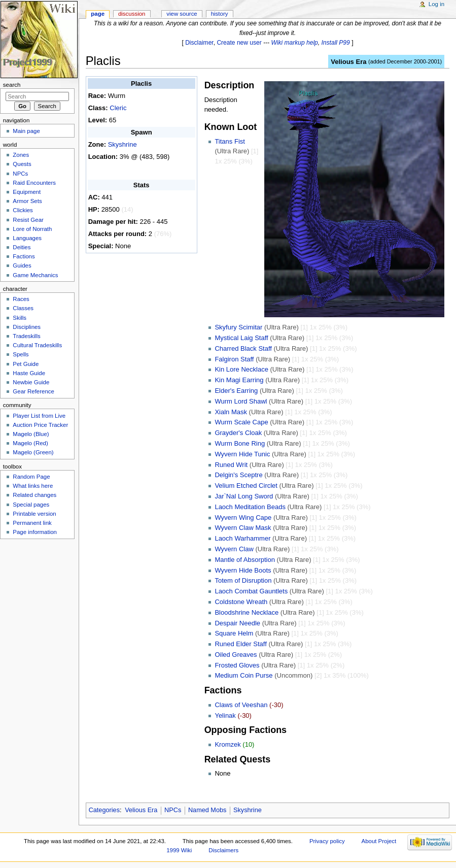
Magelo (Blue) (31, 434)
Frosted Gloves (237, 665)
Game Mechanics (35, 275)
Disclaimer (199, 43)
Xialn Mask (231, 412)
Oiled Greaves (236, 655)
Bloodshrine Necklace (247, 612)
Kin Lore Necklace (241, 369)
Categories (104, 810)
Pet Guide (26, 364)
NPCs (173, 810)
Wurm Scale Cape (241, 422)
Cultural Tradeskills (37, 345)
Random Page (31, 477)
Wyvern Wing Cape (243, 518)
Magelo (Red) (30, 443)
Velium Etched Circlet (246, 486)
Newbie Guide (31, 382)
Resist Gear (28, 220)
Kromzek (227, 744)
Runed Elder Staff (240, 644)
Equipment (27, 192)
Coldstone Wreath (241, 602)
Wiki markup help (295, 43)
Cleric (118, 108)
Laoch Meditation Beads (250, 507)
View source (182, 14)
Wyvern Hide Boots (243, 570)
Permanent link (32, 523)
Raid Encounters (34, 183)
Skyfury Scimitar (238, 327)
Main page (26, 131)
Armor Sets (27, 201)
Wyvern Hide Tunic (242, 454)
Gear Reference (33, 391)
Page (98, 14)
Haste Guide (29, 373)
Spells (21, 354)
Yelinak (225, 715)
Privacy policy (327, 841)
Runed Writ (231, 465)
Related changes (34, 495)
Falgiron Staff (234, 359)
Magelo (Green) (33, 452)
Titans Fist (230, 141)
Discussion (132, 14)
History (220, 14)
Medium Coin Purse (243, 675)
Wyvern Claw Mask (243, 528)
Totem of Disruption (243, 580)
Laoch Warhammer (242, 538)
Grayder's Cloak (238, 433)
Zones (21, 155)
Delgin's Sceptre (238, 475)
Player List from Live (39, 416)
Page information (35, 532)
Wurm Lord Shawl (241, 401)
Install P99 (336, 43)
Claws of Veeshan (241, 705)
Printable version (34, 514)
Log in (436, 4)
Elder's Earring (236, 391)
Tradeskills (26, 336)
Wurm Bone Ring (240, 443)
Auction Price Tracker (40, 425)
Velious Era (348, 62)
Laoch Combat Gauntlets (251, 591)
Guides (22, 265)
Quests (22, 164)
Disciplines (27, 327)
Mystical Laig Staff (241, 338)
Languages (27, 238)
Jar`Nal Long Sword (244, 496)
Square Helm (234, 633)
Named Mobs (207, 810)
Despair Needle (237, 623)
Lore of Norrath (32, 229)
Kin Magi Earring (239, 380)
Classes (23, 308)
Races (21, 299)
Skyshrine (122, 144)
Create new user (239, 43)
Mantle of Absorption (245, 560)
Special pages (31, 505)
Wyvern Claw (234, 549)
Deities (22, 247)
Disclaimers (223, 850)
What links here (33, 486)
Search (12, 85)
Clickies (23, 210)
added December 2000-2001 (405, 61)
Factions (24, 256)
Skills (20, 318)
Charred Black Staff (243, 348)
